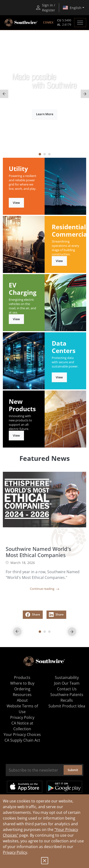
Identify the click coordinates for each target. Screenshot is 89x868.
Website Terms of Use (22, 709)
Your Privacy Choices (22, 734)
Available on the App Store (25, 787)
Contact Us (67, 689)
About (22, 700)
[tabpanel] (44, 94)
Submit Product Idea (67, 706)
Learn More (45, 114)
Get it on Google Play (64, 787)
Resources (22, 695)
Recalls (67, 700)
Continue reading (45, 589)
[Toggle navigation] (80, 23)
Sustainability (67, 677)
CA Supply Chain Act (22, 740)
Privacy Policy (15, 852)
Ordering (22, 689)
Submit (73, 770)
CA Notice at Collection (22, 726)
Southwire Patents (67, 695)
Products (22, 677)
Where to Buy (22, 683)
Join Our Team (67, 683)
